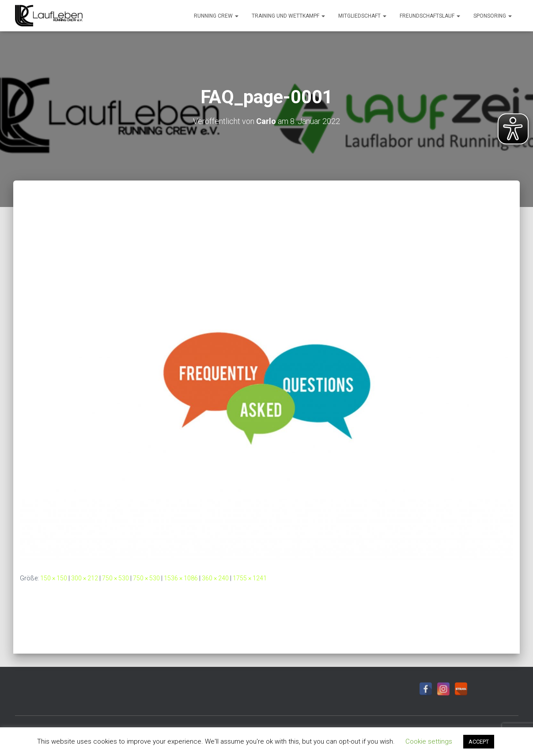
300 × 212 (85, 578)
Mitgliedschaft (362, 16)
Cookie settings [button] (429, 741)
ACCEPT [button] (479, 742)
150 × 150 (54, 578)
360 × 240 (215, 578)
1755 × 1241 (250, 578)
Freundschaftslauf (430, 16)
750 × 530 (115, 578)
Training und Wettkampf (288, 16)
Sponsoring (493, 16)
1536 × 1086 (181, 578)
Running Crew (216, 16)
